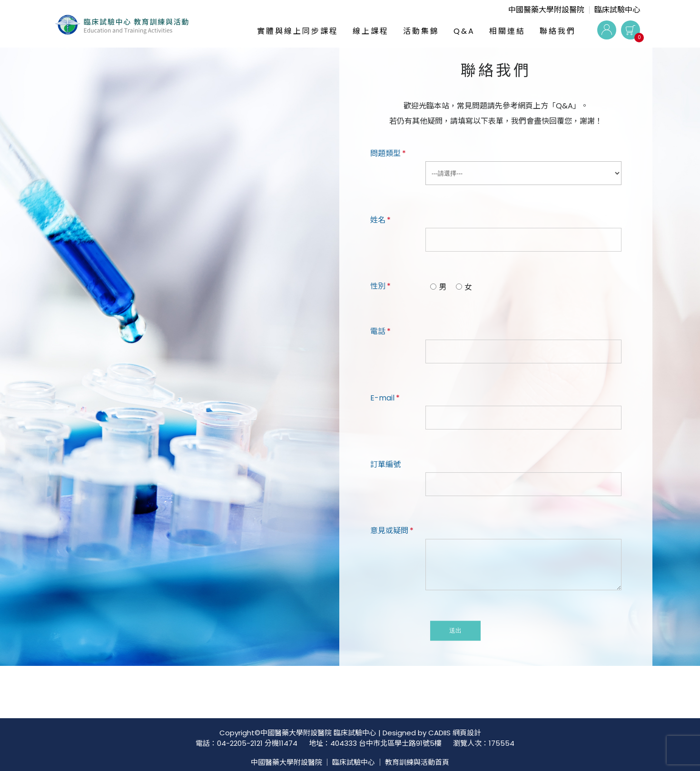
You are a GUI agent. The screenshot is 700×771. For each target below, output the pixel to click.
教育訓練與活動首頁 (417, 762)
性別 (380, 286)
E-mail (385, 398)
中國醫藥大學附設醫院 (546, 10)
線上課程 (371, 31)
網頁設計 (467, 733)
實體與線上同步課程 (298, 31)
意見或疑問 (392, 531)
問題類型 (388, 153)
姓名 (380, 220)
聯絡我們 (558, 31)
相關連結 (507, 31)
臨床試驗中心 (617, 10)
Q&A (464, 31)
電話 (380, 331)
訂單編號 (385, 464)
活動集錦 (421, 31)
